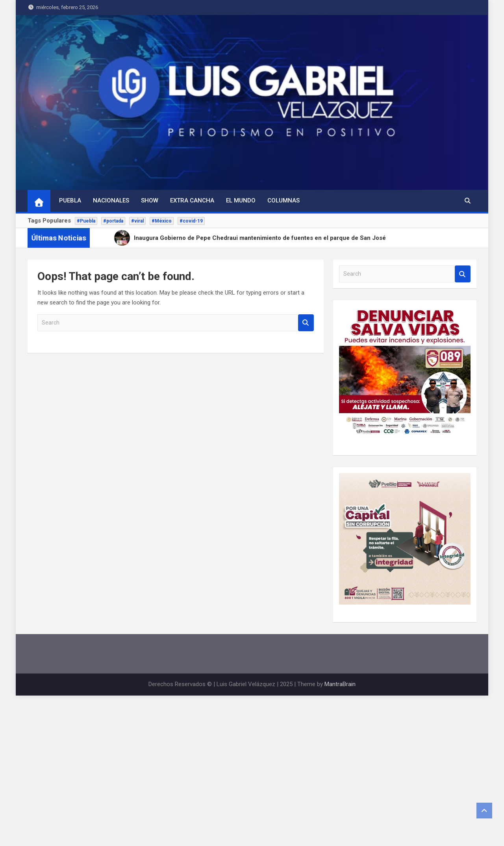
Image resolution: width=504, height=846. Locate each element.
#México (162, 221)
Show (150, 200)
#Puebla (86, 221)
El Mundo (241, 200)
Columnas (283, 200)
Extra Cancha (192, 200)
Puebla (70, 200)
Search (306, 323)
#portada (113, 221)
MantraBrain (340, 684)
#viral (137, 221)
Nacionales (111, 200)
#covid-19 (191, 221)
